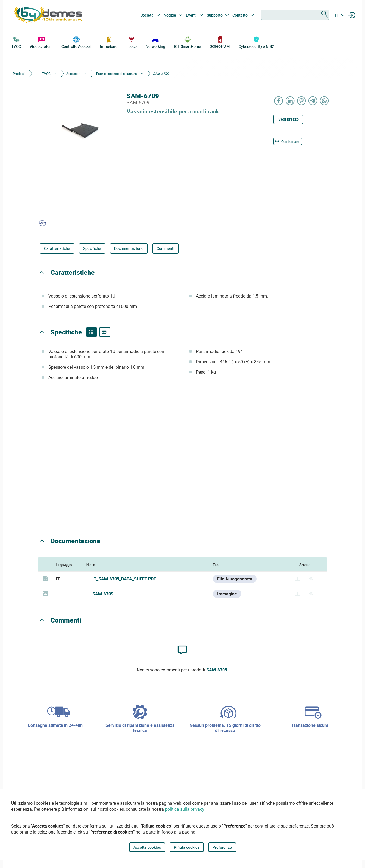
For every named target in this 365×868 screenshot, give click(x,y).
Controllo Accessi (76, 42)
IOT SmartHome (188, 42)
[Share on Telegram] (313, 101)
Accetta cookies (147, 847)
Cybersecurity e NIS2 (256, 42)
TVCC (16, 42)
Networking (155, 42)
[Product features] (92, 332)
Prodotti (19, 74)
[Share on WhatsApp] (324, 101)
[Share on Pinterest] (301, 101)
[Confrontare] (288, 141)
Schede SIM (220, 42)
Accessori (73, 74)
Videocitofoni (41, 42)
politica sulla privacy (185, 809)
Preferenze (222, 847)
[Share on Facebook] (279, 101)
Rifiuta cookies (187, 847)
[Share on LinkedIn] (290, 101)
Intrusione (109, 42)
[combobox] (295, 15)
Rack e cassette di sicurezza (117, 74)
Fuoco (132, 42)
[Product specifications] (105, 332)
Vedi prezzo (288, 119)
